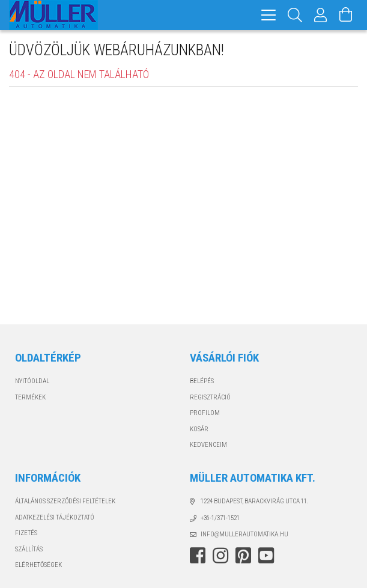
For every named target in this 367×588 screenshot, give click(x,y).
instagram (220, 556)
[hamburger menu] (268, 15)
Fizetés (26, 533)
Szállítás (29, 549)
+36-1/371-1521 (220, 518)
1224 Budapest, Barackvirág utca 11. (255, 501)
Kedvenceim (208, 445)
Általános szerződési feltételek (65, 501)
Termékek (30, 397)
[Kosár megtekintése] (346, 15)
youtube (266, 556)
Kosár (199, 429)
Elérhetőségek (38, 565)
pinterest (243, 556)
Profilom (205, 413)
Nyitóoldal (32, 381)
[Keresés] (295, 15)
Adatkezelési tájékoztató (55, 517)
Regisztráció (210, 397)
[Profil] (321, 15)
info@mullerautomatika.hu (244, 534)
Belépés (202, 381)
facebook (198, 556)
